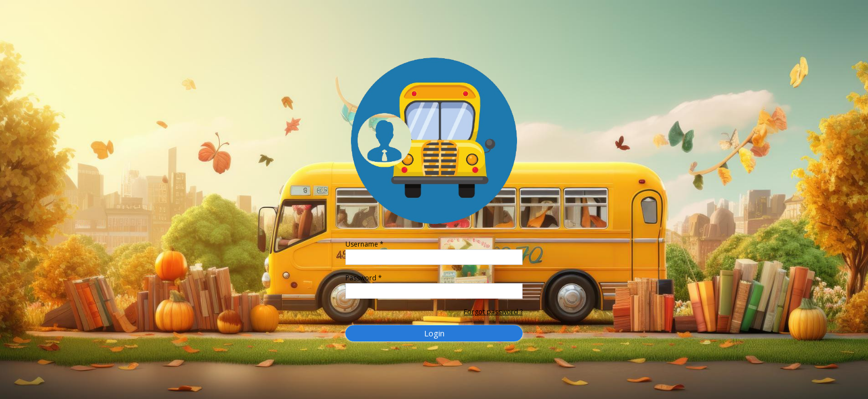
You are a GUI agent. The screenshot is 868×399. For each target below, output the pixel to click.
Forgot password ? (493, 312)
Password (364, 278)
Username (365, 244)
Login (434, 333)
